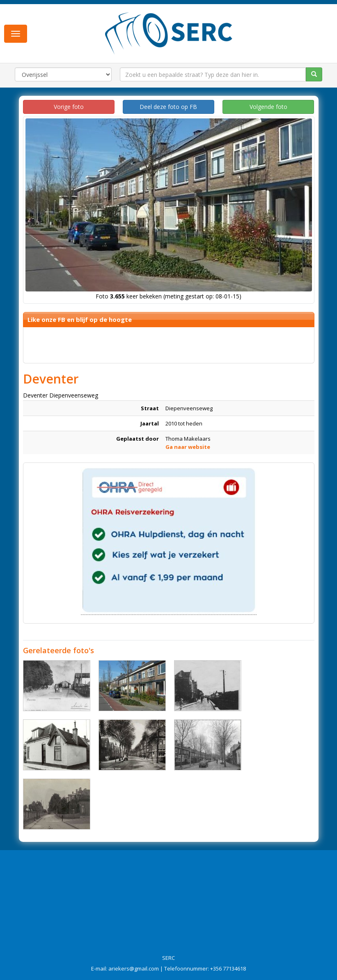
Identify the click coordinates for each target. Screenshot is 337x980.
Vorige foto (69, 107)
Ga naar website (188, 447)
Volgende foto (268, 107)
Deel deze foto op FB (168, 107)
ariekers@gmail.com (134, 968)
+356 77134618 (228, 968)
